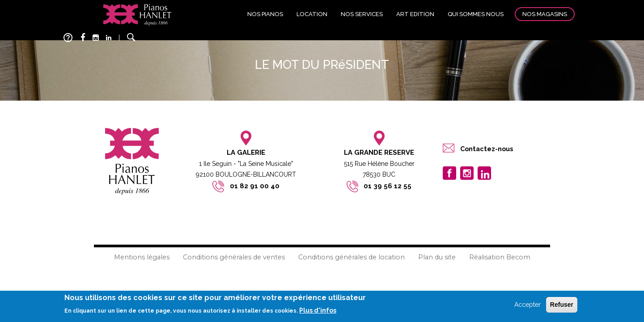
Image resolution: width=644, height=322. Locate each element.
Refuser (562, 305)
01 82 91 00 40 (255, 186)
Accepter (527, 305)
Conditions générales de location (352, 257)
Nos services (362, 14)
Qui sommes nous (476, 14)
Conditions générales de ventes (234, 257)
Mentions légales (142, 257)
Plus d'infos (318, 310)
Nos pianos (265, 14)
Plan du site (437, 257)
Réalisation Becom (500, 257)
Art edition (415, 14)
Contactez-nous (487, 149)
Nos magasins (545, 14)
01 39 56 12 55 (388, 186)
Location (312, 14)
